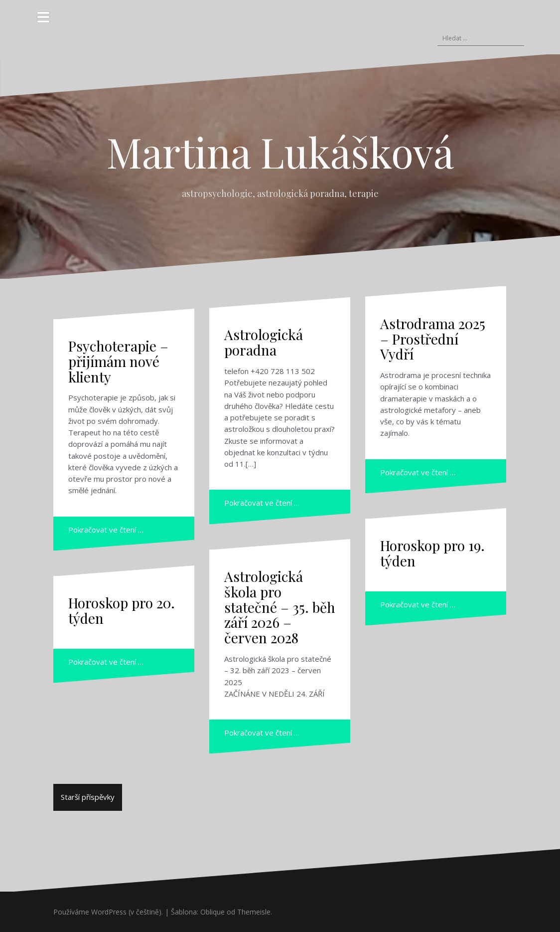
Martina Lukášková (280, 152)
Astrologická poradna (264, 342)
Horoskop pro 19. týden (432, 553)
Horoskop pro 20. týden (122, 610)
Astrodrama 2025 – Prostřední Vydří (433, 339)
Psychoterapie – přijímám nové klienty (118, 361)
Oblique (212, 912)
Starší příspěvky (88, 797)
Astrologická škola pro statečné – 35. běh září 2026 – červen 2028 (280, 607)
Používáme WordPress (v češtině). (108, 912)
